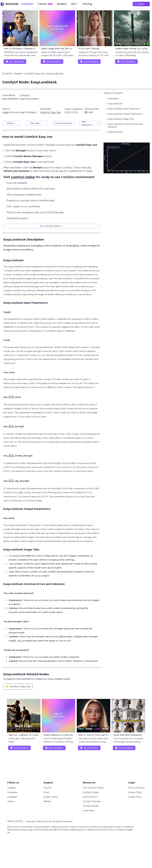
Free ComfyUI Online (93, 788)
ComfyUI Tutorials (92, 801)
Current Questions (63, 123)
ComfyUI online (68, 827)
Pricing (87, 4)
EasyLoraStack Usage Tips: (121, 119)
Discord (47, 788)
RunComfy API (90, 797)
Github (12, 123)
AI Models (63, 830)
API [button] (75, 4)
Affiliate (47, 801)
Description (113, 99)
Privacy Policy (135, 792)
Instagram (12, 797)
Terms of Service (136, 788)
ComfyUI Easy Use (34, 74)
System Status (51, 797)
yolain (6, 112)
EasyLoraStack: (115, 104)
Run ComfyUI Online (52, 226)
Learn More (88, 811)
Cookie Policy (135, 797)
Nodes (18, 74)
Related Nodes (115, 132)
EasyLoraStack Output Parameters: (125, 114)
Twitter (11, 801)
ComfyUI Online (23, 177)
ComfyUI (27, 4)
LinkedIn (12, 788)
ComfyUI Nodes (91, 806)
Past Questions (90, 123)
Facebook (12, 792)
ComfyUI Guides (91, 792)
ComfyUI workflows (124, 827)
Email (46, 792)
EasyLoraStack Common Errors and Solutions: (125, 126)
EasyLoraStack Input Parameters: (124, 109)
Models (62, 4)
